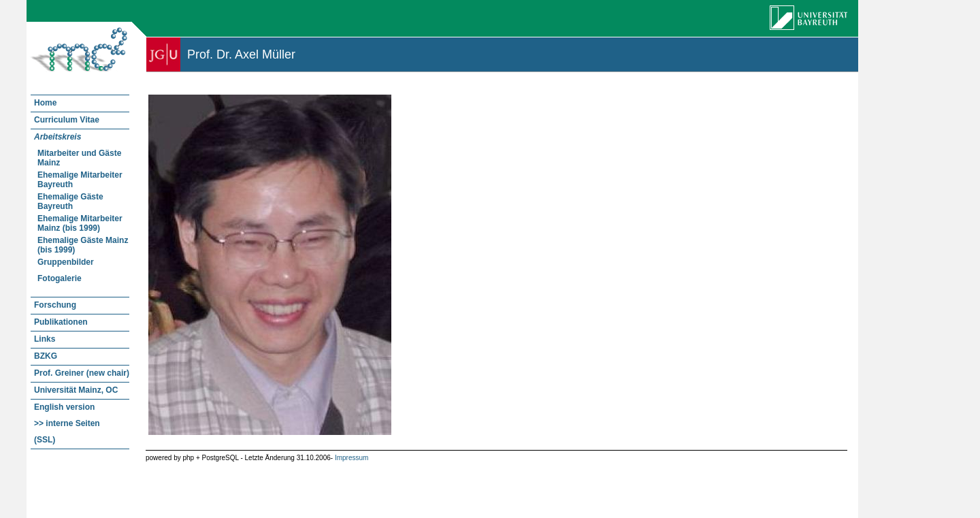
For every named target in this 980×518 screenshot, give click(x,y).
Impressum (352, 458)
